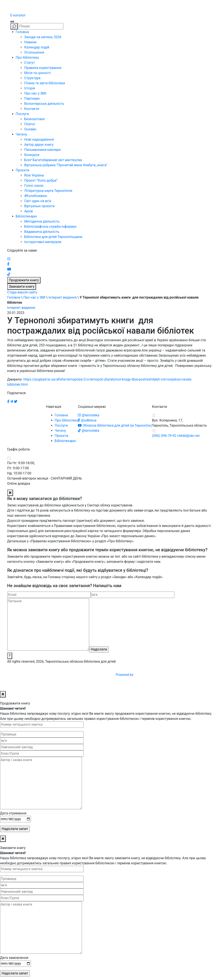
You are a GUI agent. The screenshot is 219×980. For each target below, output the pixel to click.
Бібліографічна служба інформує (50, 227)
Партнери (32, 98)
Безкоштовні (35, 119)
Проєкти (23, 170)
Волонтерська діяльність (44, 104)
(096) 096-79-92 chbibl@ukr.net (176, 436)
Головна (22, 32)
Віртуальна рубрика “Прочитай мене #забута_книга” (66, 165)
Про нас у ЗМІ (35, 93)
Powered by (157, 675)
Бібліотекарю (26, 216)
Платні (30, 124)
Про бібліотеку (27, 58)
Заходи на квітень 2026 (43, 37)
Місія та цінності (38, 73)
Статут (30, 63)
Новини (30, 42)
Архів (29, 211)
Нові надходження (39, 139)
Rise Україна (34, 175)
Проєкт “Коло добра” (41, 180)
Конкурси (32, 155)
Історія (30, 88)
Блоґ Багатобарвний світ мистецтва (53, 160)
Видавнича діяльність (42, 232)
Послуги (22, 114)
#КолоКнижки (36, 196)
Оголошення (34, 52)
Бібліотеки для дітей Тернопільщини (53, 237)
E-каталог (18, 15)
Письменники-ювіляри (42, 150)
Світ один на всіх (38, 201)
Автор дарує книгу (39, 145)
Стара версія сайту (22, 292)
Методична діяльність (42, 221)
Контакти (32, 109)
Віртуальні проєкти (40, 206)
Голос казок (34, 186)
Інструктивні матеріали (43, 242)
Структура (32, 78)
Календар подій (37, 47)
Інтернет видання (63, 297)
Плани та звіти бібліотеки (45, 83)
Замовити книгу (22, 287)
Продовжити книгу (24, 280)
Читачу (21, 134)
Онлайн (30, 129)
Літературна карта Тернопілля (48, 191)
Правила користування (43, 68)
